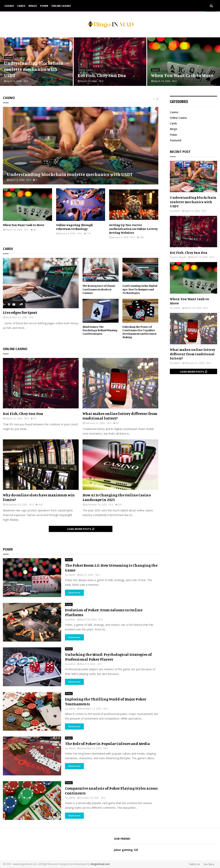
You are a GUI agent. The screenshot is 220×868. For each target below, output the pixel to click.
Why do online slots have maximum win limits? (39, 497)
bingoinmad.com (100, 864)
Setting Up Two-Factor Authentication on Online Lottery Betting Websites (133, 229)
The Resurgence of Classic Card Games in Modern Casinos (99, 289)
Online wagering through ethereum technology (74, 227)
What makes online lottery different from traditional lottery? (120, 416)
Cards (21, 6)
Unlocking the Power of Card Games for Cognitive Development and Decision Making (139, 332)
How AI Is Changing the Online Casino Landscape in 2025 (117, 497)
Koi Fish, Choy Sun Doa (102, 75)
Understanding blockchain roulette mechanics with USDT (34, 69)
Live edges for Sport (20, 312)
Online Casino (61, 6)
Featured (176, 140)
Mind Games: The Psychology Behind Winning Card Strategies (100, 330)
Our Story (209, 864)
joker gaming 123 (126, 850)
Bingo (33, 6)
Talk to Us (194, 864)
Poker (44, 6)
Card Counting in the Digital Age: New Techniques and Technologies (140, 289)
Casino (9, 6)
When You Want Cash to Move (182, 75)
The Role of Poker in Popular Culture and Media (107, 744)
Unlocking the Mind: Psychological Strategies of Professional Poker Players (108, 657)
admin (72, 575)
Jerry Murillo (180, 257)
